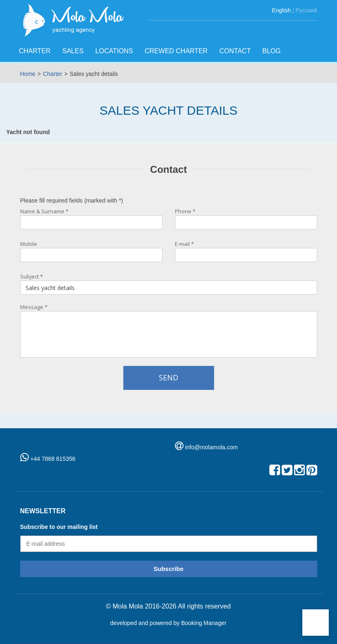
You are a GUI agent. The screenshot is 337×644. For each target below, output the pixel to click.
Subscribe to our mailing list (59, 527)
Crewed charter (177, 51)
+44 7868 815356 (48, 459)
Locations (115, 51)
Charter (36, 51)
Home (28, 74)
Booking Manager (204, 623)
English (281, 10)
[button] (316, 623)
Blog (272, 51)
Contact (236, 51)
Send (168, 377)
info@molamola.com (211, 447)
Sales (74, 51)
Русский (306, 10)
